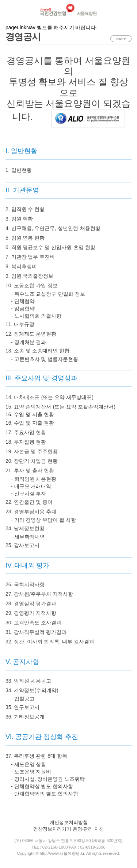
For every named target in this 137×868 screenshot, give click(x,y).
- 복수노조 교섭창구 (34, 294)
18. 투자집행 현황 (26, 442)
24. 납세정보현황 (25, 528)
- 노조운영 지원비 (31, 772)
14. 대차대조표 (22, 397)
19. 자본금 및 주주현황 (32, 451)
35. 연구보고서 (22, 707)
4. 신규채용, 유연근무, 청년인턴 (42, 228)
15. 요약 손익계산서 (28, 407)
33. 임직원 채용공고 (28, 681)
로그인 (128, 10)
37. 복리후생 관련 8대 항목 (36, 756)
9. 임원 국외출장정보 (29, 276)
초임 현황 (84, 247)
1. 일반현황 (19, 170)
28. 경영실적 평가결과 (31, 603)
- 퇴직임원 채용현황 (34, 479)
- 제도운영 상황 (28, 764)
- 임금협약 (23, 309)
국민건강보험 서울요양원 (68, 10)
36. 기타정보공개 (25, 717)
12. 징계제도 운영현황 (31, 334)
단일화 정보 (72, 294)
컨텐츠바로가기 (0, 0)
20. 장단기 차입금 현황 (32, 461)
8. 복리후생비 (21, 266)
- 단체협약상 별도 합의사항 (42, 786)
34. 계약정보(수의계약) (32, 690)
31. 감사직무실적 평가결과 (36, 632)
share (119, 39)
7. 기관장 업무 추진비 (30, 257)
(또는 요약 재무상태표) (67, 397)
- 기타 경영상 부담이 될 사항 (43, 520)
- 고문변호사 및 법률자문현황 (45, 359)
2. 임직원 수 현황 (25, 209)
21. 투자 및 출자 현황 (30, 470)
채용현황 (90, 228)
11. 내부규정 (20, 324)
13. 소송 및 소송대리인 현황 (37, 351)
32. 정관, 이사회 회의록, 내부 (39, 642)
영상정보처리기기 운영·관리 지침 (68, 829)
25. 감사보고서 (22, 545)
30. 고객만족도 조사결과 (33, 623)
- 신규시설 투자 (28, 494)
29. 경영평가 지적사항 (31, 613)
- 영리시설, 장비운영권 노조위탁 (48, 779)
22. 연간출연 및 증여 (29, 502)
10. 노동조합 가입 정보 (32, 285)
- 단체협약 (23, 301)
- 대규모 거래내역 (31, 486)
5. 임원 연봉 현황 (25, 238)
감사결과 (84, 642)
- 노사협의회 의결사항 (36, 316)
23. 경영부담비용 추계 (31, 511)
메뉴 (9, 10)
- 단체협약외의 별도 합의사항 (45, 794)
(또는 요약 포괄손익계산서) (84, 407)
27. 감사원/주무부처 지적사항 (39, 594)
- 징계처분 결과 (28, 342)
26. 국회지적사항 (25, 584)
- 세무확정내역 (28, 537)
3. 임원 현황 (19, 219)
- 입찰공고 (23, 699)
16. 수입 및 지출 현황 (30, 423)
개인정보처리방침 (69, 822)
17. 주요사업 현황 (26, 432)
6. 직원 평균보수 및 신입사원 (39, 247)
